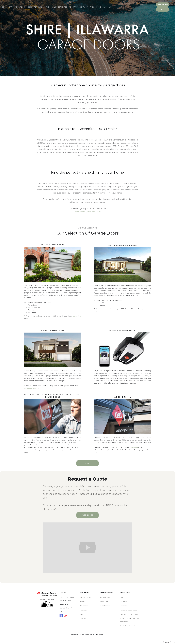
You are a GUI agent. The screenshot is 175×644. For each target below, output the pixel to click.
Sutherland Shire (85, 597)
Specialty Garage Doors (52, 330)
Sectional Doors (94, 212)
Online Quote (124, 601)
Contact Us (123, 606)
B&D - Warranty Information (129, 614)
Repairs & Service (42, 7)
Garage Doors (15, 7)
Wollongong (84, 606)
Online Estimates (59, 7)
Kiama (82, 614)
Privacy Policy (169, 642)
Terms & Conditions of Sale (128, 610)
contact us (77, 316)
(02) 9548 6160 (66, 608)
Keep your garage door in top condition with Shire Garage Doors (52, 396)
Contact (84, 7)
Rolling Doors (104, 601)
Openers (28, 7)
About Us (73, 7)
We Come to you (123, 397)
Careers (107, 7)
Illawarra (82, 601)
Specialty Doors (105, 606)
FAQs (122, 597)
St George (83, 618)
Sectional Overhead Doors (123, 245)
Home (4, 7)
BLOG (99, 7)
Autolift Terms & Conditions (129, 626)
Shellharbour (84, 610)
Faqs (92, 7)
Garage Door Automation (123, 330)
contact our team (31, 388)
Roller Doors (79, 212)
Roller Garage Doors (52, 245)
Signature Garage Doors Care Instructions (129, 620)
